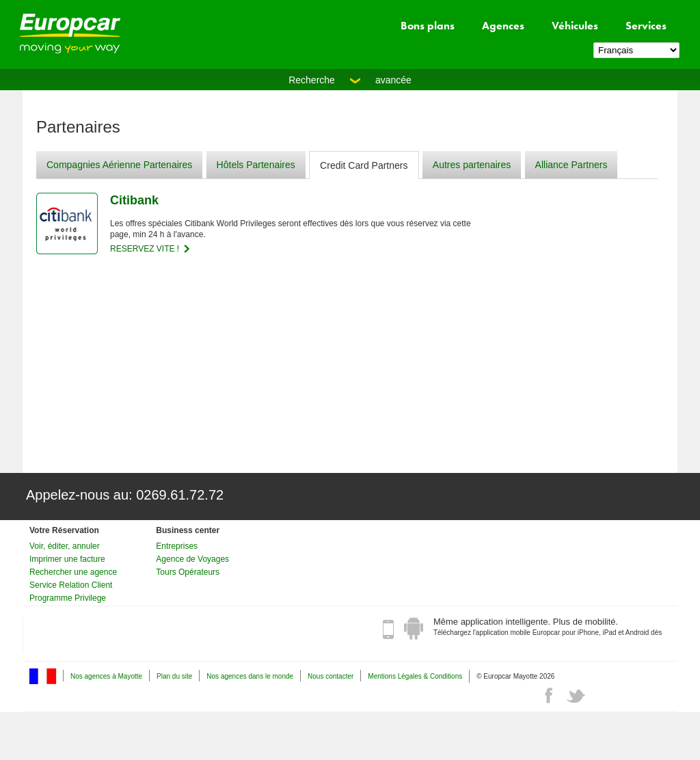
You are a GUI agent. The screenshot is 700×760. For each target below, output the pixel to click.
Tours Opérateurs (188, 572)
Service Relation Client (71, 585)
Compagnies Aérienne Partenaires (119, 165)
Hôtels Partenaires (256, 165)
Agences (503, 26)
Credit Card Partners (364, 165)
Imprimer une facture (67, 559)
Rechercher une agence (73, 572)
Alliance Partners (571, 165)
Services (646, 26)
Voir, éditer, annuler (65, 546)
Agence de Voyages (192, 559)
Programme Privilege (68, 598)
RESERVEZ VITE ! (145, 249)
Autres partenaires (472, 165)
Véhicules (575, 26)
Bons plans (428, 26)
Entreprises (177, 546)
